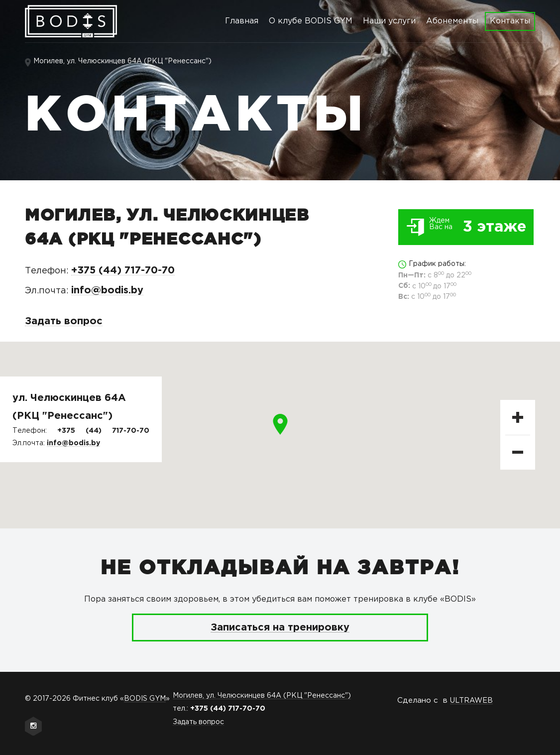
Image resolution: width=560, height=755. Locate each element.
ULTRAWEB (471, 700)
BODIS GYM (145, 699)
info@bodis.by (107, 290)
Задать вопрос (64, 321)
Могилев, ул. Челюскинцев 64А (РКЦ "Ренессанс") (122, 61)
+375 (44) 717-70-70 (123, 270)
